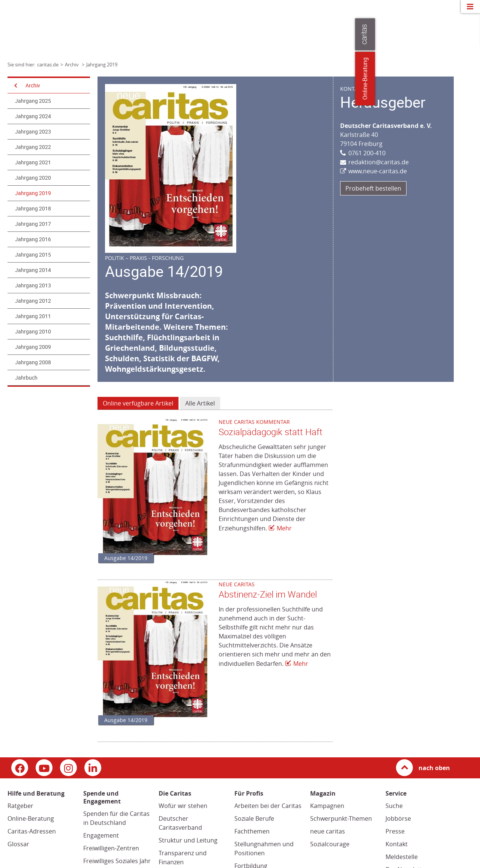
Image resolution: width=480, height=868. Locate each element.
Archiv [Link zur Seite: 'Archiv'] (72, 65)
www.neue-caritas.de (378, 171)
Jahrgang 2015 (33, 255)
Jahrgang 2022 (33, 147)
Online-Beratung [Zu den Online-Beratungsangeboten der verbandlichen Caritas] (470, 79)
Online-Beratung (31, 818)
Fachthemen (252, 831)
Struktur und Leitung (188, 840)
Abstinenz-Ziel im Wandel (268, 595)
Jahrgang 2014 (33, 270)
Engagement (101, 835)
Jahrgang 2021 (33, 162)
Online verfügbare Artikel (138, 403)
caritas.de (48, 65)
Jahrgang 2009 (33, 347)
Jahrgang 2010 (33, 332)
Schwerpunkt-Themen (341, 818)
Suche (394, 806)
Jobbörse (398, 818)
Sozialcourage (330, 844)
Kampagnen (327, 806)
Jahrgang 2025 (33, 101)
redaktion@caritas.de (379, 162)
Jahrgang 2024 (33, 116)
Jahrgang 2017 (33, 224)
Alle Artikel (200, 403)
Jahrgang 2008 (33, 362)
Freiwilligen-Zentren (111, 848)
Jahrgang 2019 (33, 193)
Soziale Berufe (254, 818)
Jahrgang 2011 (33, 316)
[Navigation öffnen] (15, 86)
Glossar (18, 844)
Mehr (284, 528)
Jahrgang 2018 (33, 209)
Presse (395, 831)
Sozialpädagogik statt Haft (271, 432)
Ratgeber (20, 806)
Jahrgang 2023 (33, 132)
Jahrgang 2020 (33, 178)
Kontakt (397, 844)
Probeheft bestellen (373, 188)
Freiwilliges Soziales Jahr (117, 861)
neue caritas (328, 831)
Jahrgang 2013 (33, 285)
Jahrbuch (26, 378)
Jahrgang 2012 (33, 301)
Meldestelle (402, 857)
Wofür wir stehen (183, 806)
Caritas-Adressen (32, 831)
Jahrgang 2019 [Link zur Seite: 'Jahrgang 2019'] (102, 65)
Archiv (33, 86)
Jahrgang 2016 (33, 239)
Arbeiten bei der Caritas (268, 806)
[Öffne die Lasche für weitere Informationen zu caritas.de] (470, 34)
